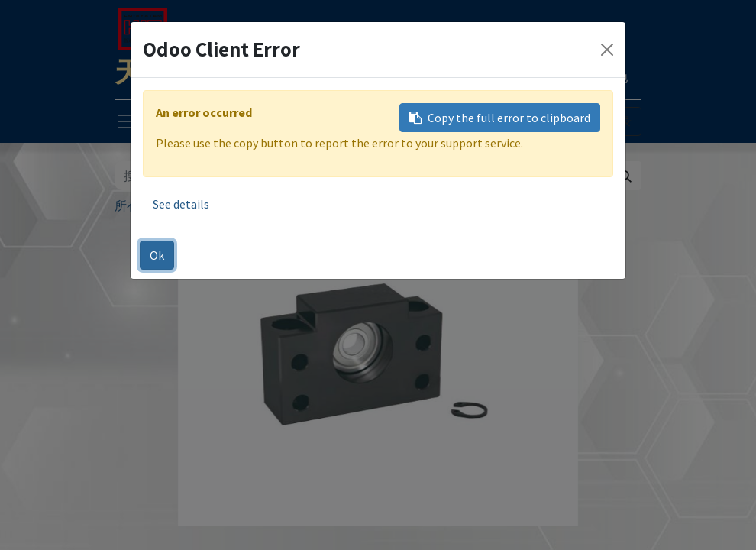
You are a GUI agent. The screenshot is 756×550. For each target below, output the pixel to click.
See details (181, 204)
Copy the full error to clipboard (500, 118)
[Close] (607, 50)
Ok (157, 255)
